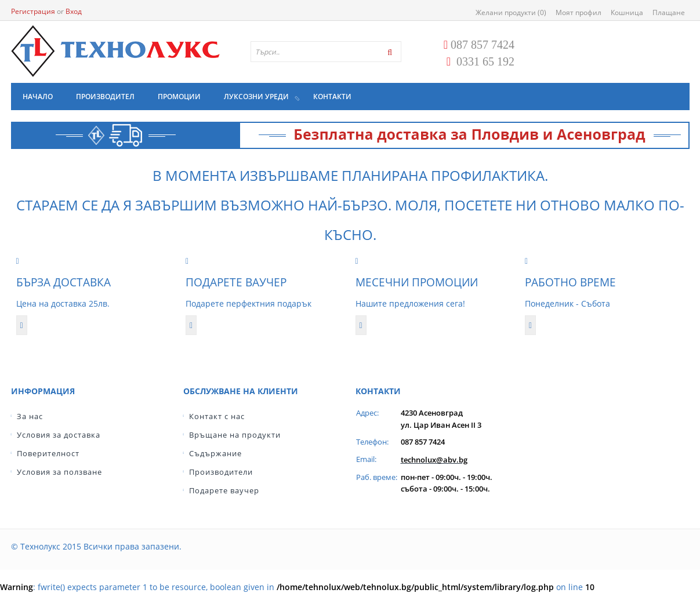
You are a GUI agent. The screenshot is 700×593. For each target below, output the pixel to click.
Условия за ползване (59, 472)
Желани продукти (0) (511, 12)
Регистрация (33, 11)
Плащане (669, 12)
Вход (74, 11)
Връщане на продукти (235, 435)
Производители (221, 472)
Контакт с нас (217, 416)
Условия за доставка (59, 435)
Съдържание (215, 453)
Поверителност (48, 453)
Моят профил (579, 12)
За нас (30, 416)
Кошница (627, 12)
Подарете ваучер (224, 490)
